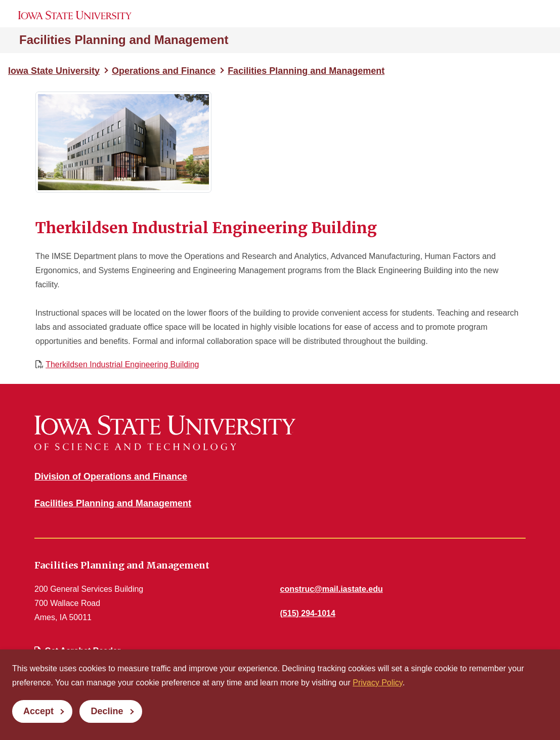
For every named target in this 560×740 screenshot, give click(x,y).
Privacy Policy (377, 683)
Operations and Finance (164, 71)
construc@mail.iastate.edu (332, 589)
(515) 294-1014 (308, 613)
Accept (38, 711)
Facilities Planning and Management (124, 40)
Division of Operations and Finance (111, 476)
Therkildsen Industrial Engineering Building (122, 364)
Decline (107, 711)
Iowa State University (54, 71)
